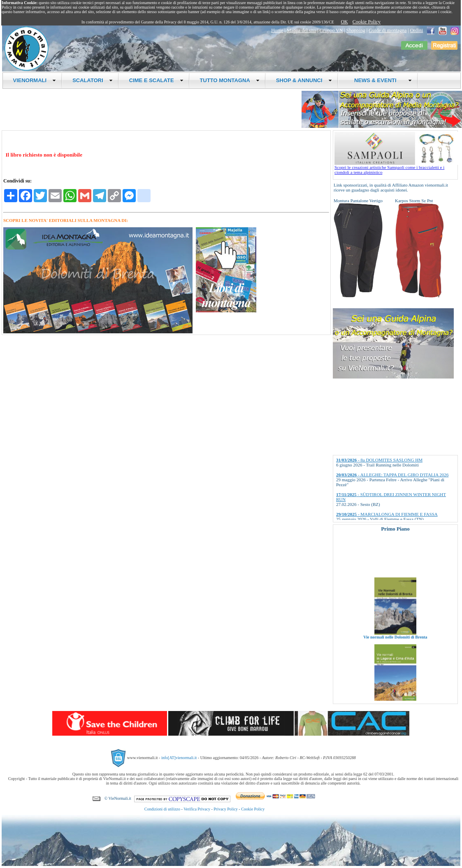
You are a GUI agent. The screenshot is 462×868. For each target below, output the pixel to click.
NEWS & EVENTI (380, 80)
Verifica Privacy (197, 809)
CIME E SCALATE (156, 80)
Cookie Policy (367, 22)
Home (277, 30)
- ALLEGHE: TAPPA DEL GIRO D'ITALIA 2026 (392, 475)
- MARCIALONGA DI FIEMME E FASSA (387, 514)
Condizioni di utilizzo (162, 809)
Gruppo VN (331, 30)
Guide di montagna (388, 30)
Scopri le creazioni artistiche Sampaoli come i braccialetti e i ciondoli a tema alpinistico (396, 168)
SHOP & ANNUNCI (304, 80)
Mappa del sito (301, 30)
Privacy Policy (226, 809)
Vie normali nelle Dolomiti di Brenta (395, 645)
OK (344, 22)
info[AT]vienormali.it (179, 758)
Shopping (356, 30)
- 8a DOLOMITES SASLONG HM (379, 460)
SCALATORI (93, 80)
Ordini (417, 30)
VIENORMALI (35, 80)
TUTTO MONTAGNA (230, 80)
